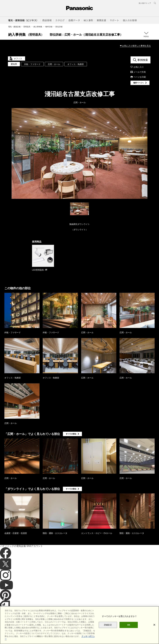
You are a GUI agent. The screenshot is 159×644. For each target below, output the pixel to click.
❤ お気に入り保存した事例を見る (135, 46)
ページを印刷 (140, 77)
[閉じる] (154, 625)
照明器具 (27, 27)
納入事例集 (38, 27)
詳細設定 (108, 625)
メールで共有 (140, 72)
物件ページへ (139, 83)
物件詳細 (49, 27)
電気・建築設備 (14, 27)
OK (129, 625)
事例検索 (143, 60)
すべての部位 (71, 434)
